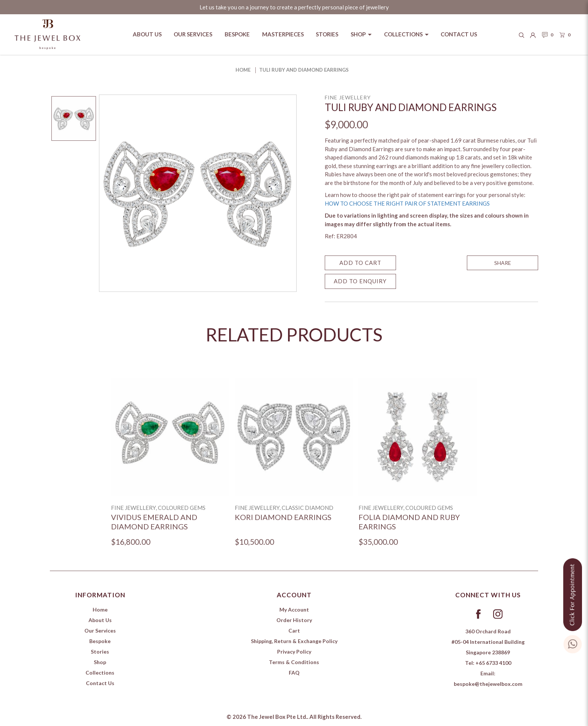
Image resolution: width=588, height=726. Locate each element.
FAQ (294, 673)
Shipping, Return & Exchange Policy (294, 641)
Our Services (100, 631)
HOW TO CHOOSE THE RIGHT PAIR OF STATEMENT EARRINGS (407, 203)
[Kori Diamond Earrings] (294, 437)
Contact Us (100, 683)
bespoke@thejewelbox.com (488, 684)
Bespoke (100, 641)
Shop (100, 662)
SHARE (503, 263)
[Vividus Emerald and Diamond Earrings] (170, 437)
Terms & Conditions (294, 662)
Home (243, 70)
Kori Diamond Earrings (283, 517)
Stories (100, 652)
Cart (294, 631)
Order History (294, 620)
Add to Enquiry (360, 281)
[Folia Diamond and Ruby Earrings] (418, 437)
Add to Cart (360, 263)
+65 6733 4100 (493, 663)
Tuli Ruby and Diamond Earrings (304, 70)
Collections (100, 673)
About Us (100, 620)
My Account (294, 610)
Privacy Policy (294, 652)
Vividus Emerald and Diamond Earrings (154, 522)
